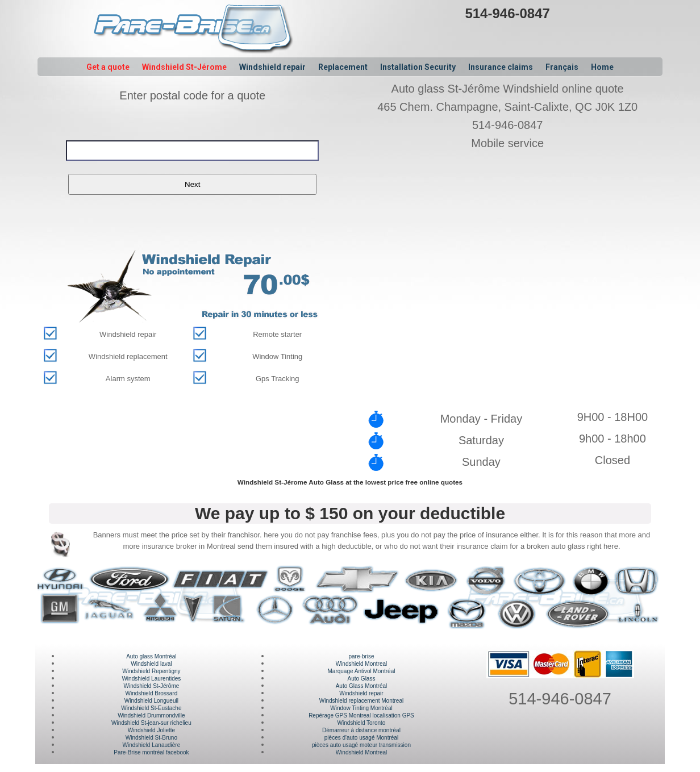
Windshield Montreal (362, 664)
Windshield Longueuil (151, 701)
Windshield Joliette (151, 730)
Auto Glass (362, 679)
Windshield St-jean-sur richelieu (151, 723)
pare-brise (361, 656)
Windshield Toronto (362, 723)
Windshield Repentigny (151, 671)
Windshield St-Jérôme (151, 686)
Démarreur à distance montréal (361, 730)
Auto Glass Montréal (362, 686)
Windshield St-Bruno (151, 738)
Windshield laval (151, 664)
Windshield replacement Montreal (361, 701)
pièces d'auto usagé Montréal (361, 738)
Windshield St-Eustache (151, 708)
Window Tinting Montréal (361, 708)
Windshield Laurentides (151, 679)
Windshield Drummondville (151, 715)
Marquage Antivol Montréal (361, 671)
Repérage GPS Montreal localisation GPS (361, 715)
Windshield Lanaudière (152, 745)
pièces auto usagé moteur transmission (361, 745)
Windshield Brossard (152, 693)
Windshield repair (361, 693)
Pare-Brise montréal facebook (151, 752)
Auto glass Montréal (151, 656)
